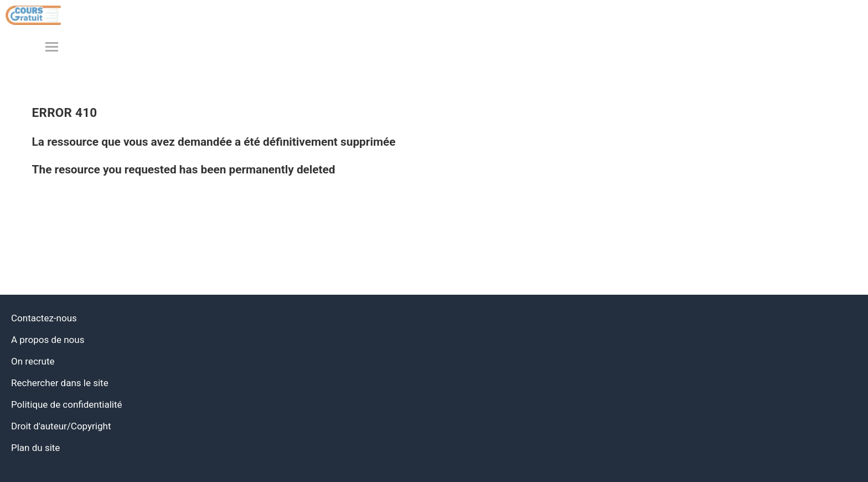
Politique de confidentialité (67, 404)
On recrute (33, 361)
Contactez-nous (44, 318)
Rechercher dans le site (60, 383)
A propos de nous (48, 340)
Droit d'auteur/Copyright (61, 426)
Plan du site (35, 448)
